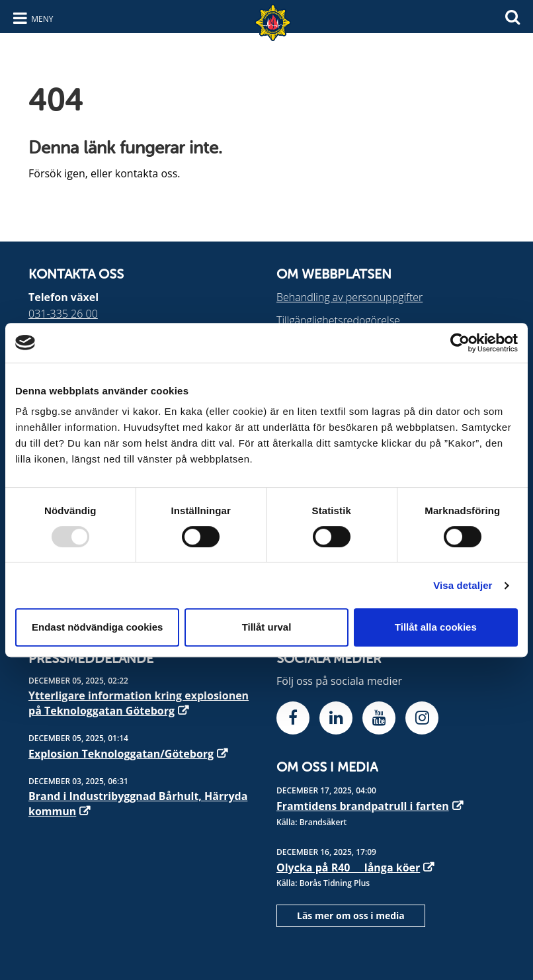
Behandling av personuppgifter (349, 297)
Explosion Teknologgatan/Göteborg (121, 754)
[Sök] (512, 16)
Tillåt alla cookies (436, 627)
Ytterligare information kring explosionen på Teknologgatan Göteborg (139, 703)
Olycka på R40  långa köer (348, 868)
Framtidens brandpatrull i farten (363, 806)
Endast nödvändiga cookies (97, 627)
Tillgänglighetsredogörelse (338, 320)
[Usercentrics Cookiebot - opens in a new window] (460, 343)
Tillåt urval (267, 627)
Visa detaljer (463, 585)
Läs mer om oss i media (351, 915)
